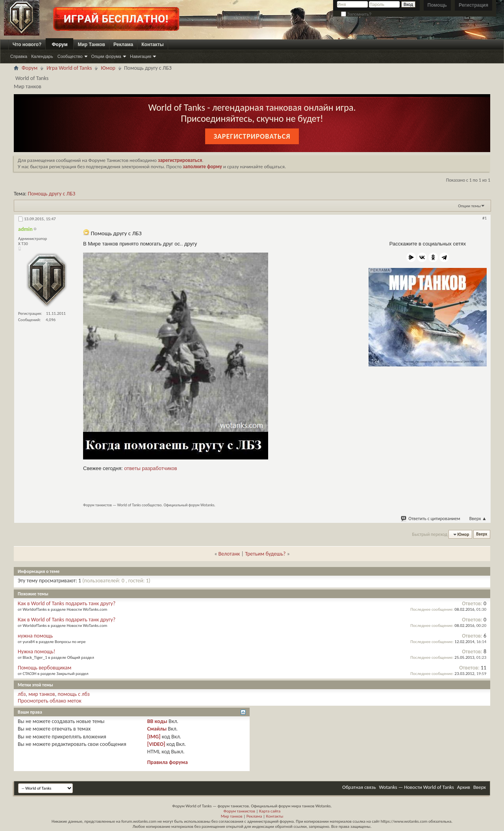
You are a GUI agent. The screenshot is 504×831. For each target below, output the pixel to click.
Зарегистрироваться (252, 136)
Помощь (437, 5)
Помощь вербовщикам (44, 668)
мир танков (42, 694)
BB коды (157, 721)
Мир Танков (91, 45)
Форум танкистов (239, 811)
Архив (464, 787)
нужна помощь (35, 636)
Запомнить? (356, 14)
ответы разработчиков (150, 468)
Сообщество (70, 56)
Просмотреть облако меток (50, 701)
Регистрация (473, 5)
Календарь (42, 56)
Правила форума (168, 762)
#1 (485, 218)
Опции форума (106, 56)
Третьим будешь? (265, 554)
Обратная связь (359, 787)
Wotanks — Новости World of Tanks (417, 787)
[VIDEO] (156, 744)
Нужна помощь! (36, 652)
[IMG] (154, 737)
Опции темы (469, 206)
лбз (22, 694)
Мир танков (232, 816)
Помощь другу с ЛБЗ (52, 194)
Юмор (108, 68)
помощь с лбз (73, 694)
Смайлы (157, 729)
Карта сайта (270, 811)
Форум (59, 45)
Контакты (153, 45)
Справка (19, 56)
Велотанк (229, 554)
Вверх (478, 519)
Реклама (123, 45)
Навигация (141, 56)
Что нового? (27, 45)
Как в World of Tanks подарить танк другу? (67, 603)
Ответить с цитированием (431, 519)
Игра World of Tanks (69, 68)
